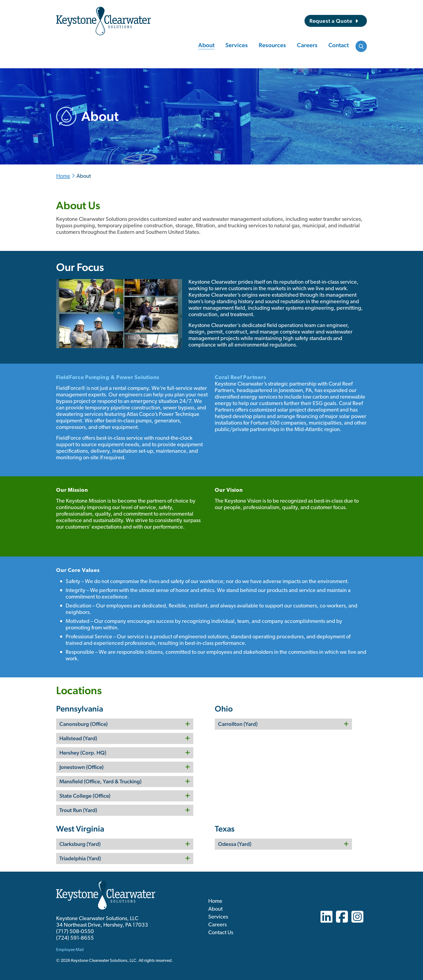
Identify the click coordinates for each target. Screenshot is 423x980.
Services (237, 45)
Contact (339, 45)
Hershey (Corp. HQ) (83, 753)
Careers (307, 45)
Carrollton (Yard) (238, 724)
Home (63, 176)
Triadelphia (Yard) (80, 858)
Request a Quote (331, 21)
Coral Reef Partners (240, 378)
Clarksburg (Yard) (80, 844)
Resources (272, 45)
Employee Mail (70, 950)
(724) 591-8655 (75, 938)
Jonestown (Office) (81, 767)
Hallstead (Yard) (78, 738)
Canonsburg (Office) (84, 724)
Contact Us (221, 933)
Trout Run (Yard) (78, 810)
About (206, 45)
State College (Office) (85, 796)
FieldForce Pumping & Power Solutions (108, 378)
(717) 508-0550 (75, 932)
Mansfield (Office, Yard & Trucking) (100, 781)
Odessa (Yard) (235, 844)
